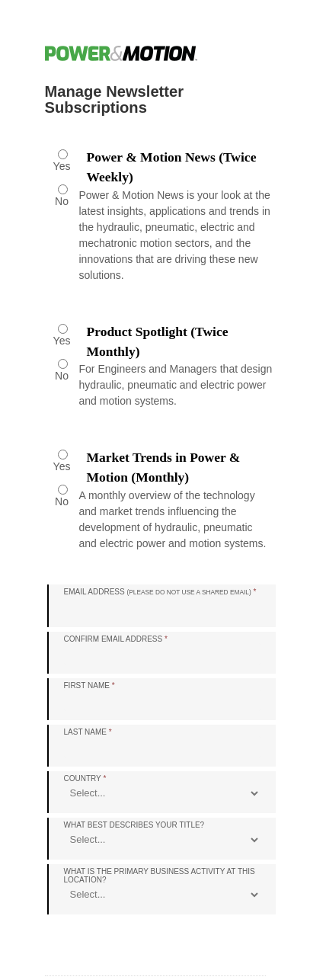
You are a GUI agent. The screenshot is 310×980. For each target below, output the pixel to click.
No (62, 201)
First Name (89, 685)
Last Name (88, 732)
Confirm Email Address (116, 639)
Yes (62, 166)
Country (85, 778)
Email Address (160, 592)
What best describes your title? (134, 825)
